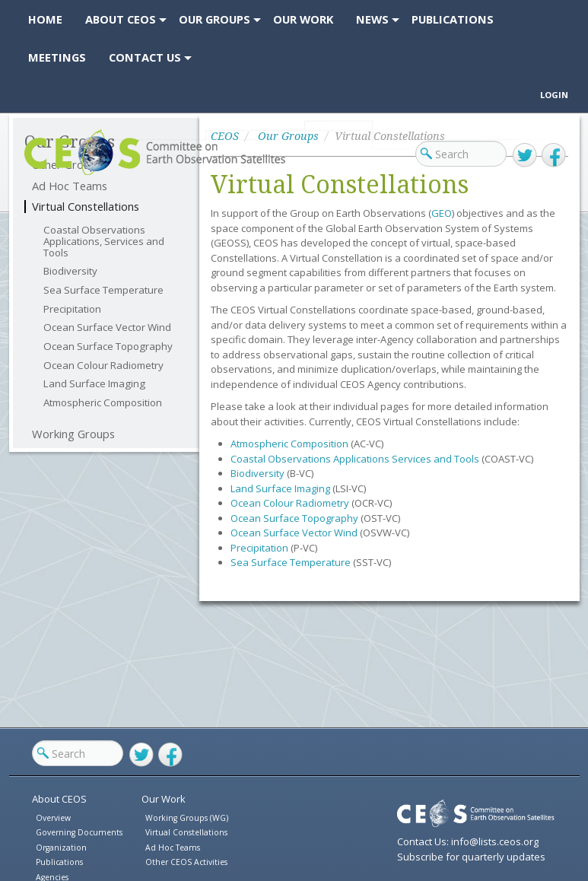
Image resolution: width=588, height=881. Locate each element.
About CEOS (59, 799)
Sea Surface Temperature (103, 290)
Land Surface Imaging (94, 384)
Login (554, 95)
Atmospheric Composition (103, 403)
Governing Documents (79, 832)
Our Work (164, 799)
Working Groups (73, 434)
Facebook (554, 155)
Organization (61, 848)
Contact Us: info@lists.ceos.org (468, 841)
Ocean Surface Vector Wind (107, 328)
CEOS (38, 175)
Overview (53, 818)
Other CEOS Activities (186, 862)
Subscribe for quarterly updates (471, 857)
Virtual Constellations (86, 207)
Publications (59, 862)
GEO (442, 213)
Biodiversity (70, 271)
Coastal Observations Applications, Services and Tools (104, 241)
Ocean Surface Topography (108, 347)
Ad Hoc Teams (173, 848)
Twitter (525, 155)
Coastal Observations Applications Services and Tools (355, 459)
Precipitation (72, 309)
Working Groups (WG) (187, 818)
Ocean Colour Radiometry (103, 366)
